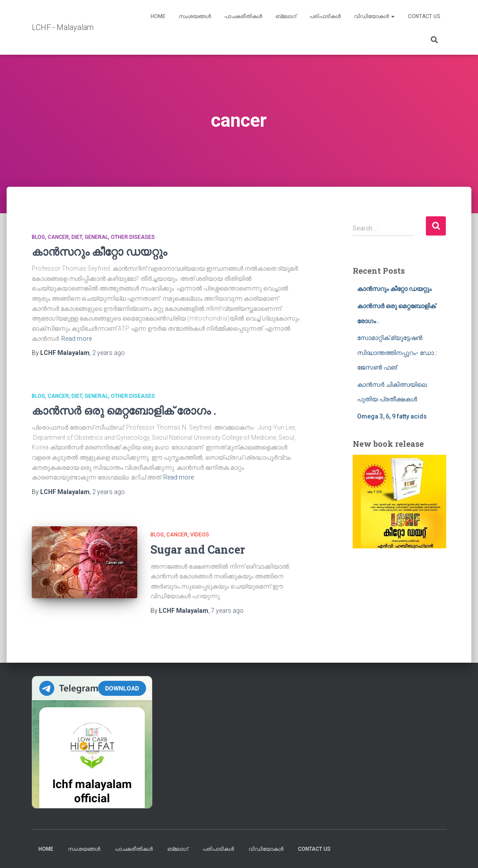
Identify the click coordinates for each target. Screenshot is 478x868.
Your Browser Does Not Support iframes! (92, 742)
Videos (200, 535)
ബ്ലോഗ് (286, 16)
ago (109, 353)
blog (38, 237)
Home (158, 16)
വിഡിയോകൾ (374, 16)
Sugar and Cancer (198, 549)
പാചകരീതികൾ (243, 16)
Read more (77, 339)
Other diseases (133, 237)
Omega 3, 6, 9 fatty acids (392, 416)
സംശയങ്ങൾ (195, 16)
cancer (58, 237)
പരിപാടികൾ (325, 16)
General (96, 237)
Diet (77, 237)
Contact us (424, 16)
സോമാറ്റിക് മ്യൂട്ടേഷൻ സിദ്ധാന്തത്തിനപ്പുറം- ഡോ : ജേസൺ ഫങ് (397, 353)
